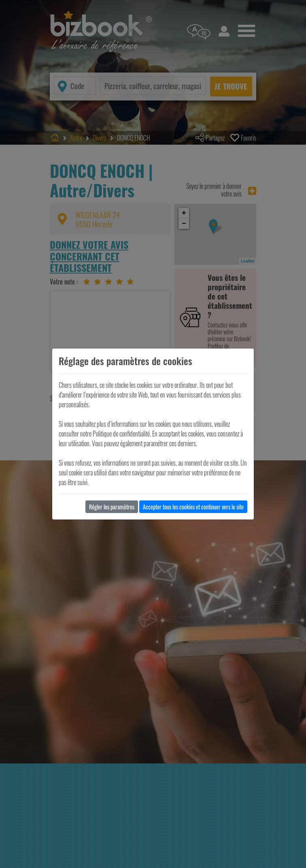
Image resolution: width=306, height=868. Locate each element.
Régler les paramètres (112, 507)
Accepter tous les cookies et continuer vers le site (193, 507)
